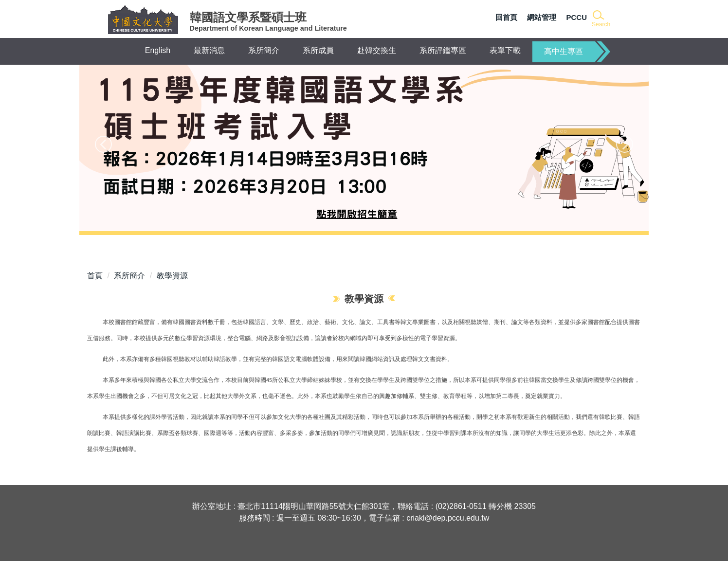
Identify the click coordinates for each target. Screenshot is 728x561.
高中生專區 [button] (564, 51)
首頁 (95, 276)
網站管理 (542, 17)
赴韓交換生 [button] (377, 50)
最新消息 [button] (209, 50)
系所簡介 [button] (264, 50)
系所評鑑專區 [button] (443, 50)
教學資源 (172, 276)
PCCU (576, 17)
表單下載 (505, 50)
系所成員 (318, 50)
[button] (600, 19)
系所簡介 (129, 276)
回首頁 (506, 17)
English (158, 50)
